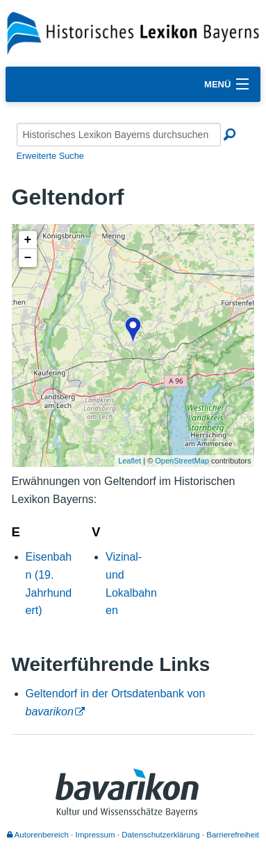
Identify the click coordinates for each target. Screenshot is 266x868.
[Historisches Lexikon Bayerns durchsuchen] (119, 135)
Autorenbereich (38, 835)
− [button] (28, 258)
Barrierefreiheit (233, 835)
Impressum (95, 835)
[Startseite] (133, 32)
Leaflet (130, 461)
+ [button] (28, 240)
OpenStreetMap (182, 461)
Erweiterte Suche (50, 156)
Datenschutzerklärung (160, 835)
